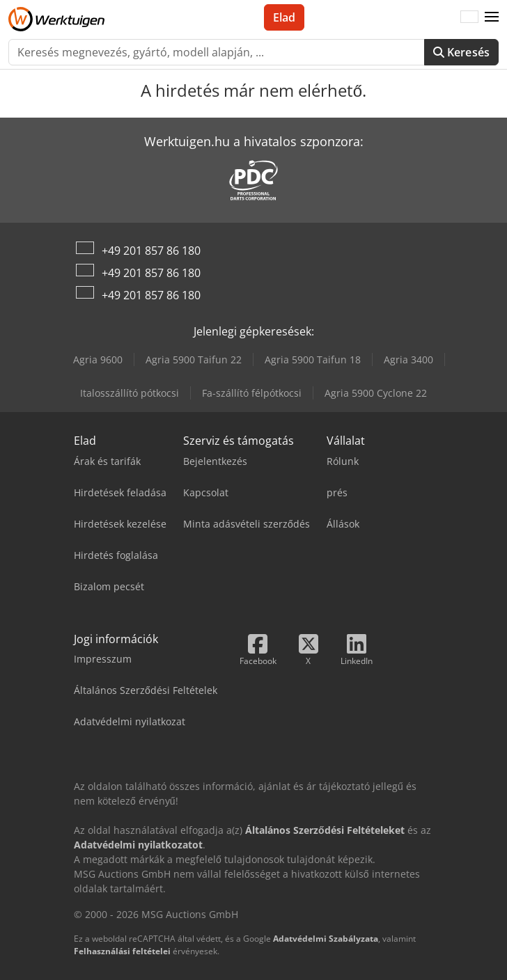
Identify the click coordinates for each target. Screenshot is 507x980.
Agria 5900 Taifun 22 (194, 359)
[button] (492, 17)
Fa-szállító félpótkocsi (252, 393)
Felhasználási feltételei (122, 951)
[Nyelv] (469, 17)
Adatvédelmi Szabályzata (326, 939)
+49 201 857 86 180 (151, 251)
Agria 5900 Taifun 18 (313, 359)
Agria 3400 (408, 359)
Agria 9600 (98, 359)
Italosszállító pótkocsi (130, 393)
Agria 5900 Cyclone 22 (376, 393)
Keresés (461, 52)
